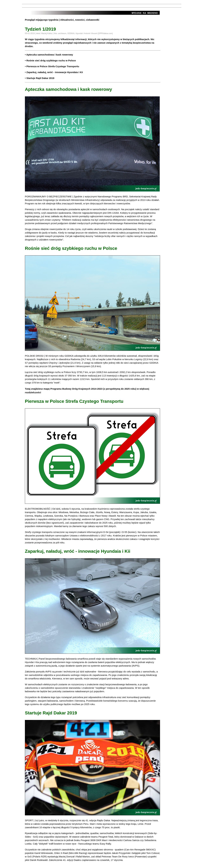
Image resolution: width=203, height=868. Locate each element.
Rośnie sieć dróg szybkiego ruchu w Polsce (51, 60)
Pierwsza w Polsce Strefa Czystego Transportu (53, 66)
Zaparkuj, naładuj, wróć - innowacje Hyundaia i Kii (55, 72)
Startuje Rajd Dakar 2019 (40, 78)
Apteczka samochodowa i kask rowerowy (50, 55)
